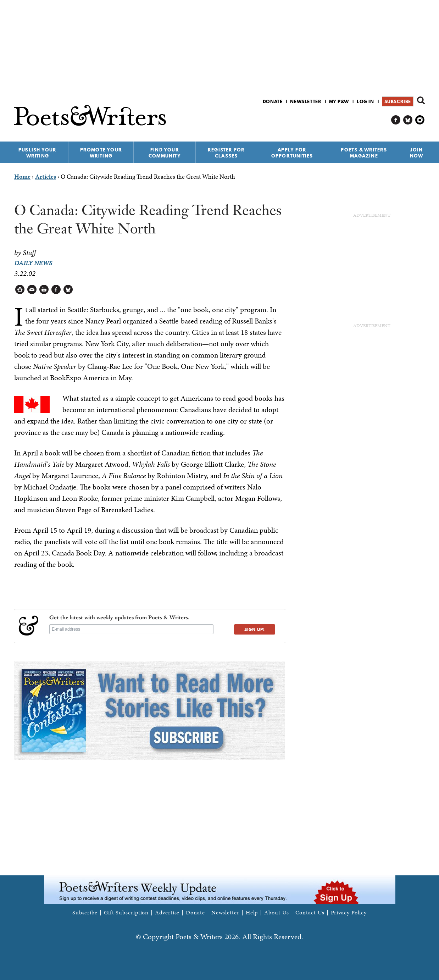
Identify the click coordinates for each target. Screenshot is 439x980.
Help (252, 913)
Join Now (417, 153)
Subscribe (398, 101)
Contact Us (310, 913)
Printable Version (20, 290)
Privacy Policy (349, 913)
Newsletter (306, 101)
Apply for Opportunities (292, 153)
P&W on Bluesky (408, 120)
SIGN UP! (255, 629)
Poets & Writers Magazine (364, 153)
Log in (365, 101)
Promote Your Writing (101, 153)
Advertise (167, 913)
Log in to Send (32, 290)
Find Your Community (165, 153)
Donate (273, 101)
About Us (276, 913)
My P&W (339, 101)
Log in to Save (44, 290)
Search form (421, 100)
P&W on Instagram (420, 120)
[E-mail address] (131, 629)
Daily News (33, 263)
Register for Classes (226, 153)
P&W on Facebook (396, 120)
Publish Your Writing (37, 153)
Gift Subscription (126, 913)
